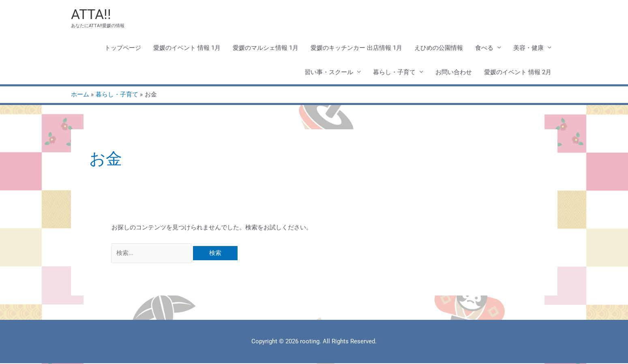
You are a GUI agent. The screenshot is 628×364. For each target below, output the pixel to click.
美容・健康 (528, 48)
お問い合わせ (454, 73)
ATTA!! (92, 14)
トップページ (123, 48)
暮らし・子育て (394, 73)
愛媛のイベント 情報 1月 (187, 48)
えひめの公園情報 (439, 48)
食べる (484, 48)
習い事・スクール (329, 73)
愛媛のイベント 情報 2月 (518, 73)
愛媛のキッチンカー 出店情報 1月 (356, 48)
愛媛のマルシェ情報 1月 (266, 48)
